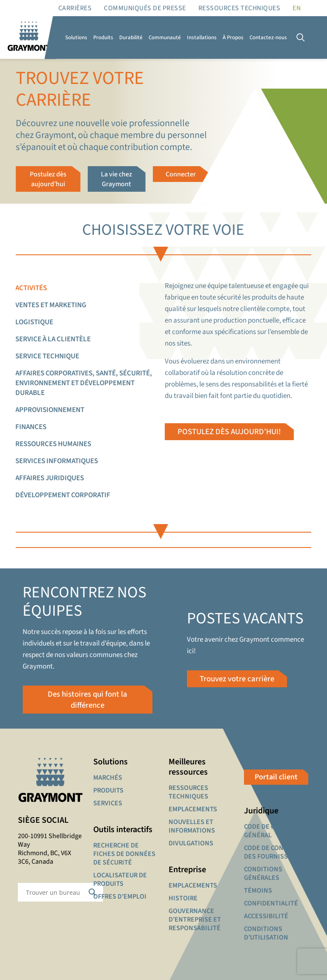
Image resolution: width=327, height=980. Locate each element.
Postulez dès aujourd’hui (48, 179)
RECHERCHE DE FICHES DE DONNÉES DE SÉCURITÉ (124, 854)
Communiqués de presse (145, 8)
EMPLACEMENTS (193, 810)
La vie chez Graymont (116, 179)
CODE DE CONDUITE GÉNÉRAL (273, 831)
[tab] (90, 288)
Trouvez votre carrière (238, 679)
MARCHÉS (108, 778)
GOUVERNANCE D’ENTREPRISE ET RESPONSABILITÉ (195, 920)
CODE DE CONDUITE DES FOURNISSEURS (274, 853)
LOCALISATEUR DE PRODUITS (120, 880)
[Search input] (55, 893)
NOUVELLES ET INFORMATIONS (192, 827)
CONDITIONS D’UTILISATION (266, 934)
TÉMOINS (258, 891)
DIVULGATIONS (191, 844)
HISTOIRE (183, 899)
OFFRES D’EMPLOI (120, 897)
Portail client (276, 777)
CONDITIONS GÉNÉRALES (263, 874)
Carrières (75, 8)
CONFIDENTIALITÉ (271, 904)
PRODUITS (108, 791)
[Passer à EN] (297, 8)
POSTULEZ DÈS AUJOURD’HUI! (228, 431)
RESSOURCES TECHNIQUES (240, 8)
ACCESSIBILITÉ (266, 917)
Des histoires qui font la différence (87, 700)
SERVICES (108, 804)
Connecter (181, 174)
